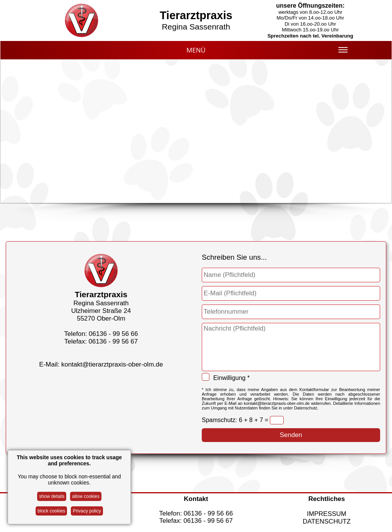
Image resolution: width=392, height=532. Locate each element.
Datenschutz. (306, 408)
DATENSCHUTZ (327, 521)
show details (52, 496)
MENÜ (267, 52)
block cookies (51, 511)
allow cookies (86, 496)
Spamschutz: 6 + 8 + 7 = (236, 420)
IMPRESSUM (327, 514)
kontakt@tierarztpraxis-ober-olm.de (112, 364)
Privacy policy (87, 511)
